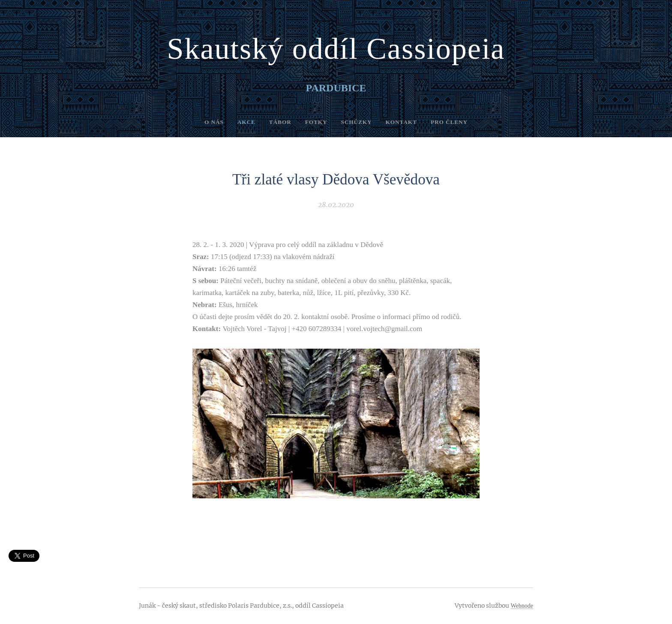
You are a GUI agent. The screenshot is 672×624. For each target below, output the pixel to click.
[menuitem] (205, 122)
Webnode (522, 606)
